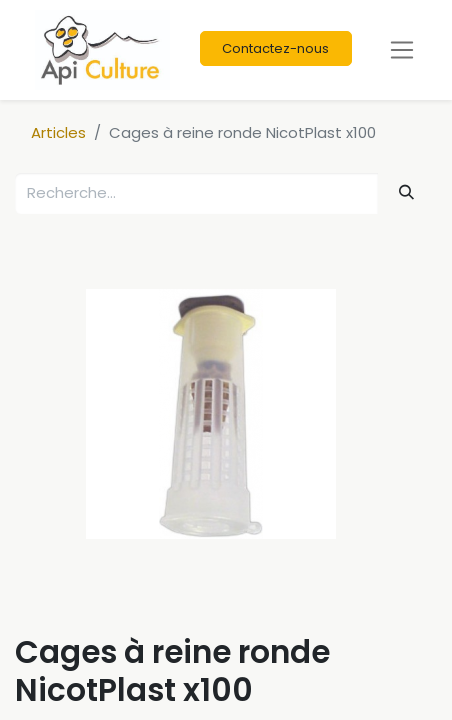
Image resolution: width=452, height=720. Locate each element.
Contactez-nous (275, 48)
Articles (58, 132)
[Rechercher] (407, 192)
